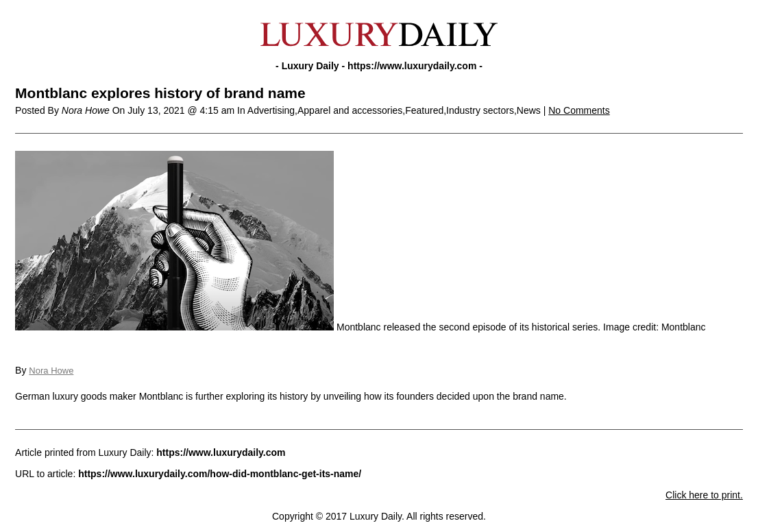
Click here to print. (704, 495)
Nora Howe (51, 371)
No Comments (579, 110)
